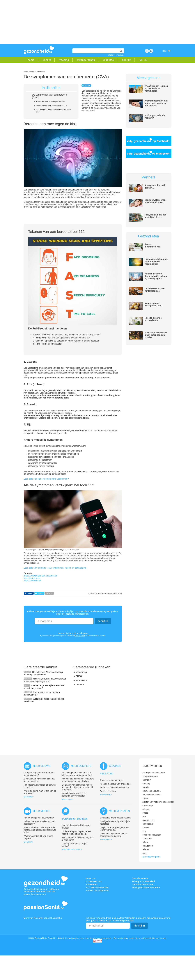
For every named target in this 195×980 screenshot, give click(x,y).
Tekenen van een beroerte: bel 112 (52, 106)
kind (144, 831)
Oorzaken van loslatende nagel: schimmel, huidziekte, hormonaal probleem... (77, 787)
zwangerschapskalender (154, 773)
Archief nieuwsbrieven (97, 890)
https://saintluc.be (32, 578)
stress (145, 813)
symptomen (81, 680)
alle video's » (29, 842)
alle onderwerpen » (152, 857)
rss (151, 51)
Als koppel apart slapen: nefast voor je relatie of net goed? (76, 833)
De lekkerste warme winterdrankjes (155, 290)
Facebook (147, 51)
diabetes (109, 60)
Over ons (91, 878)
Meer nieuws (42, 766)
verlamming (81, 672)
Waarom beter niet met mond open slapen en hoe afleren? (156, 103)
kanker (47, 60)
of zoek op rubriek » (116, 55)
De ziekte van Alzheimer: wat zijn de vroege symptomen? (44, 673)
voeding (64, 60)
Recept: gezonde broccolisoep (153, 319)
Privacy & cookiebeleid (143, 881)
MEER (143, 60)
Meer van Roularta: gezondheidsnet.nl (43, 918)
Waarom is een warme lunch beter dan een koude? (156, 335)
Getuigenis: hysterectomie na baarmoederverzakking (114, 835)
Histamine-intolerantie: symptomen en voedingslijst (156, 261)
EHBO (79, 676)
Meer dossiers (81, 766)
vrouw (145, 798)
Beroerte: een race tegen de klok (51, 102)
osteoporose (148, 820)
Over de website (140, 878)
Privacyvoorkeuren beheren (146, 887)
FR (169, 51)
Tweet (41, 593)
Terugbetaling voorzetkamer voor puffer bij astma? (39, 774)
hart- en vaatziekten (152, 795)
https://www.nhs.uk (33, 581)
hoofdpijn (147, 780)
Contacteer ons (94, 881)
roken (145, 842)
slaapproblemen (150, 776)
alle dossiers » (68, 799)
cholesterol (148, 806)
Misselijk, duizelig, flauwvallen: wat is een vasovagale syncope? (45, 680)
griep (145, 853)
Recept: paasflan (108, 791)
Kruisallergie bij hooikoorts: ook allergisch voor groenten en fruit (77, 774)
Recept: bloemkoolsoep (152, 245)
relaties (146, 849)
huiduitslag (148, 824)
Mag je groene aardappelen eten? (154, 304)
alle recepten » (106, 795)
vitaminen (147, 838)
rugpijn (146, 787)
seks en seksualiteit (152, 835)
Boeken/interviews (75, 819)
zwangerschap (86, 60)
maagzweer (148, 846)
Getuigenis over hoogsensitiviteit (115, 818)
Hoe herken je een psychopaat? (39, 818)
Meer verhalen (119, 811)
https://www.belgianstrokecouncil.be (41, 576)
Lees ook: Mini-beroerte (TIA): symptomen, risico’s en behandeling (55, 568)
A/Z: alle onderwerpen (97, 887)
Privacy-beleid (80, 636)
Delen (30, 593)
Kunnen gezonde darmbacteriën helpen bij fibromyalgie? (156, 276)
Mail (51, 593)
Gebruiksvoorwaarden (143, 884)
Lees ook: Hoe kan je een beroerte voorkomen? (46, 479)
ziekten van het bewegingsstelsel (158, 802)
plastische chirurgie (152, 791)
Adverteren (92, 884)
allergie (127, 60)
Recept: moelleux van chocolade (115, 784)
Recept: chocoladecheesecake (114, 788)
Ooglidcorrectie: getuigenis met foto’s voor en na (114, 829)
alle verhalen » (106, 839)
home (31, 60)
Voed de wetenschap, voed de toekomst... (155, 201)
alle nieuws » (29, 797)
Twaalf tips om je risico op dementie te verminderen (156, 88)
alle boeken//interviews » (72, 850)
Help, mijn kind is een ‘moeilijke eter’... (155, 216)
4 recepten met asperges (112, 780)
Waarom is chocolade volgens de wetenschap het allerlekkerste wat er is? (40, 830)
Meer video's (41, 811)
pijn (144, 816)
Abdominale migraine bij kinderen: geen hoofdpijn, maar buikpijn (78, 780)
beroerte (80, 684)
